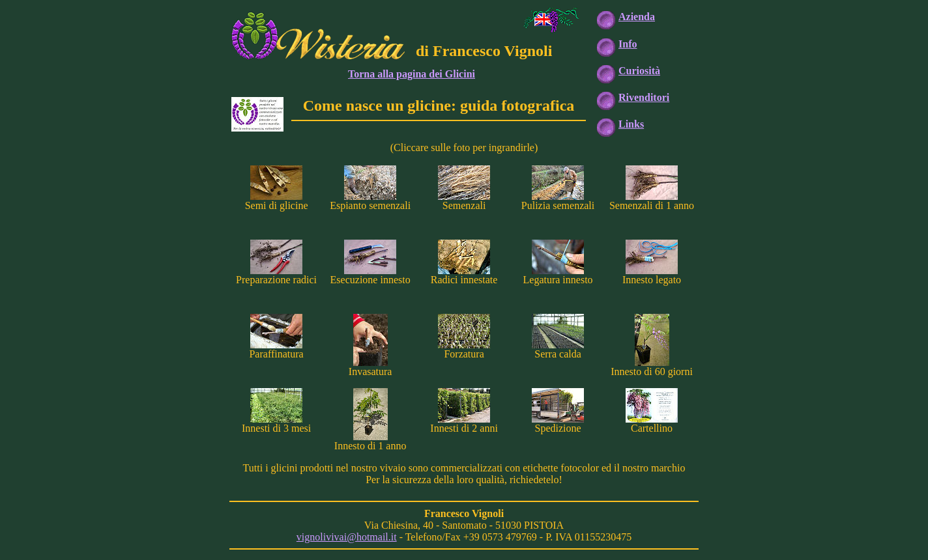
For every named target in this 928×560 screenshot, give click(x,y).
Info (628, 44)
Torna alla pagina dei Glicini (412, 74)
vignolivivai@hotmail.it (347, 537)
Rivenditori (644, 97)
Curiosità (639, 71)
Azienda (637, 17)
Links (631, 124)
